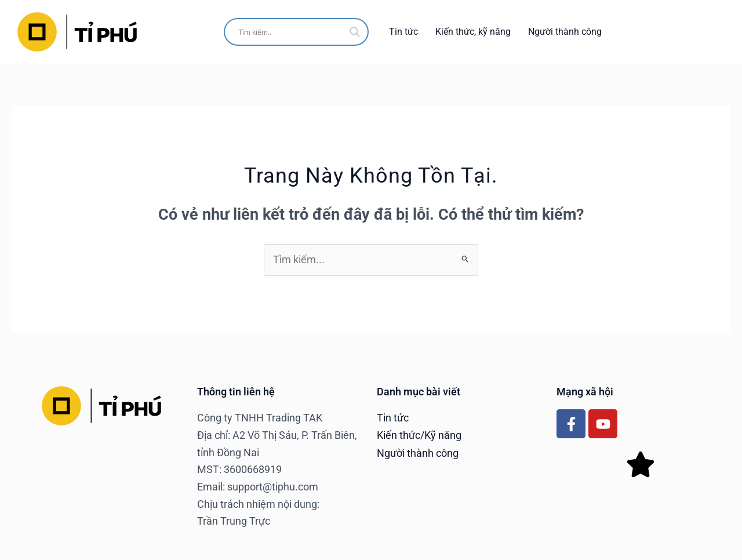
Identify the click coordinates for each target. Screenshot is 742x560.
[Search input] (291, 32)
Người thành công (565, 32)
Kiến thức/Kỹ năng (419, 435)
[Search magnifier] (355, 32)
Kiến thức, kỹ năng (473, 32)
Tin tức (403, 32)
